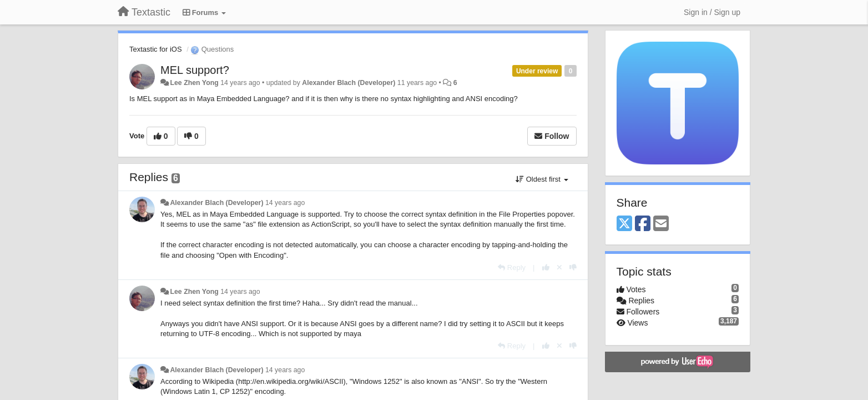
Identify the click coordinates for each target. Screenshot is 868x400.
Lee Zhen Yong (194, 83)
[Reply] (512, 267)
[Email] (661, 224)
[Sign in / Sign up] (712, 12)
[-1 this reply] (573, 267)
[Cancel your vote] (559, 267)
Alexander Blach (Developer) (349, 83)
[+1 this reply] (546, 267)
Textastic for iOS (156, 49)
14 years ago (285, 203)
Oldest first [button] (542, 179)
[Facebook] (643, 224)
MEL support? (195, 70)
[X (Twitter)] (624, 224)
